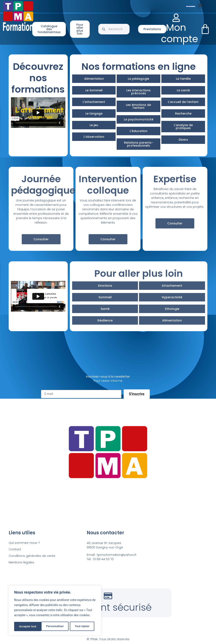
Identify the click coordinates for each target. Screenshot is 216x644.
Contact (15, 549)
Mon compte (180, 33)
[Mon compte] (176, 18)
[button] (200, 5)
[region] (55, 611)
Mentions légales (21, 562)
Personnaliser (28, 626)
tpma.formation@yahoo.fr (117, 555)
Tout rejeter (55, 626)
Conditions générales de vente (32, 556)
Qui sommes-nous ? (24, 543)
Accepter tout (82, 626)
